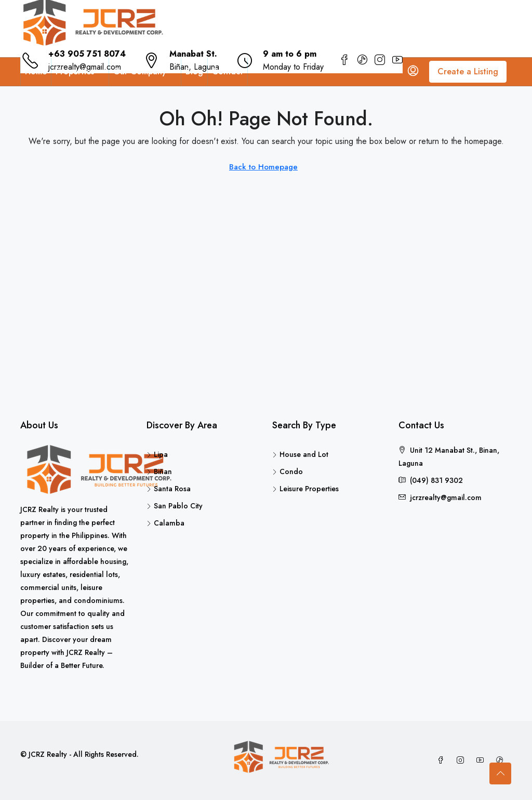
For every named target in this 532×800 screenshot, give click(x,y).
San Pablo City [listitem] (175, 506)
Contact (228, 71)
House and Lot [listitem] (300, 454)
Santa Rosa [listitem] (169, 489)
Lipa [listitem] (157, 454)
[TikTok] (502, 760)
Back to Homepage (263, 167)
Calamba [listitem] (165, 523)
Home (36, 71)
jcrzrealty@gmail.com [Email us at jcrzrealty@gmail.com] (446, 497)
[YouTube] (482, 760)
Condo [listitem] (288, 471)
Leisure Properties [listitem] (305, 489)
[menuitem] (413, 72)
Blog (194, 71)
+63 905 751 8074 (87, 54)
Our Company (140, 71)
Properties (75, 71)
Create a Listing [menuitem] (468, 71)
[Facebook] (443, 760)
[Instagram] (462, 760)
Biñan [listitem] (159, 471)
